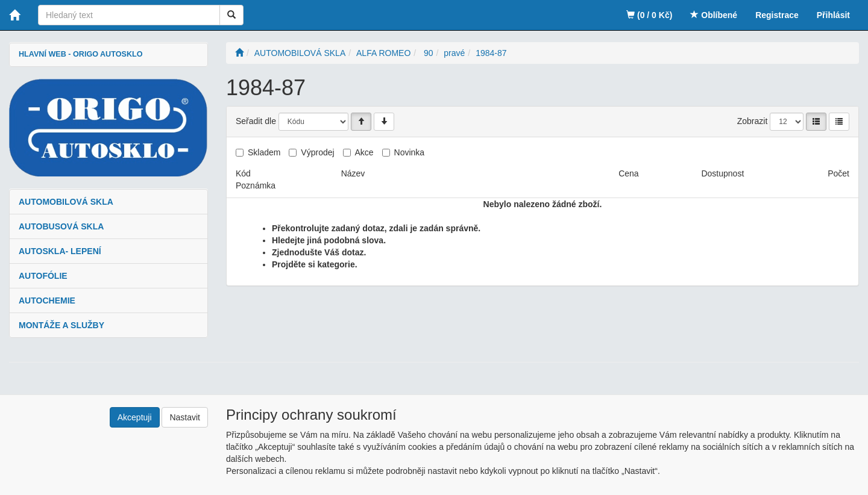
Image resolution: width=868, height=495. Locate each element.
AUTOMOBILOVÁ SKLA (66, 202)
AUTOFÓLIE (43, 276)
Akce (364, 152)
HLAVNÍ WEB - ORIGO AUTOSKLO (80, 54)
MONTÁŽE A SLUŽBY (61, 325)
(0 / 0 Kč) (649, 15)
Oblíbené (714, 15)
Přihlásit (833, 15)
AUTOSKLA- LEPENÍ (60, 251)
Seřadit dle (256, 121)
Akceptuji (135, 417)
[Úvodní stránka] (239, 53)
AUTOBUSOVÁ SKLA (61, 226)
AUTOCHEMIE (47, 300)
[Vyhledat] (231, 15)
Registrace (777, 15)
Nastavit (185, 417)
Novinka (410, 152)
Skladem (264, 152)
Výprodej (317, 152)
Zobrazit (753, 121)
